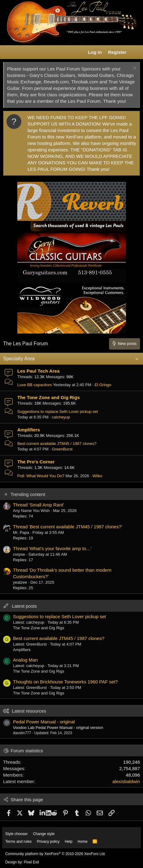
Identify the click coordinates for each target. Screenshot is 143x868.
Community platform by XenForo (55, 854)
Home (82, 842)
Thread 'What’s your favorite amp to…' (52, 548)
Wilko (97, 476)
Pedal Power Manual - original (44, 722)
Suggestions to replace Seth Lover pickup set (58, 412)
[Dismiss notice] (134, 69)
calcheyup (61, 417)
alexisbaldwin (126, 781)
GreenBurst (62, 449)
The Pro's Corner (36, 462)
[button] (8, 52)
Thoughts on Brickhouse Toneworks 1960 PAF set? (65, 682)
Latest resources (29, 711)
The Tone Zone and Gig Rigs (48, 397)
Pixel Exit (31, 862)
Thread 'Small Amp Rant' (38, 505)
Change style (44, 834)
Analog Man (25, 660)
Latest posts (24, 606)
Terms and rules (18, 842)
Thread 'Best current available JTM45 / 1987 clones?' (67, 527)
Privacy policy (48, 842)
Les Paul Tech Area (38, 371)
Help (69, 842)
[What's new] (136, 52)
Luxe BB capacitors (35, 385)
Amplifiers (29, 430)
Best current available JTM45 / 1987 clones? (57, 444)
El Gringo (103, 385)
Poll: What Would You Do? (41, 476)
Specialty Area (19, 359)
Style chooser (17, 834)
